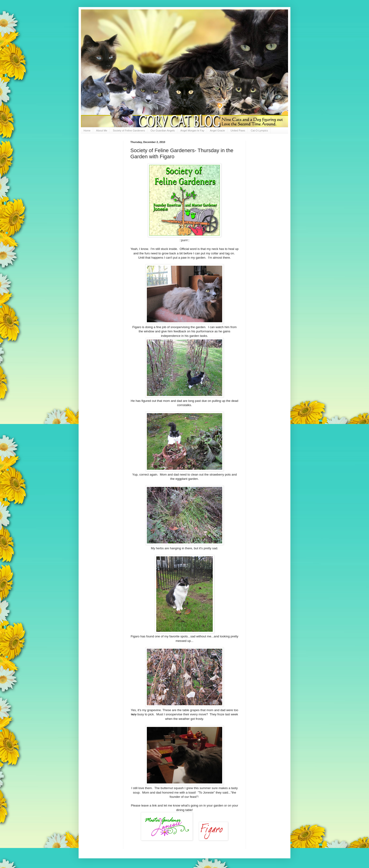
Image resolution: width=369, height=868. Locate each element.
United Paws (238, 130)
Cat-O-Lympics (259, 130)
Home (87, 130)
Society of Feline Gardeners (129, 130)
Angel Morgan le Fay (193, 130)
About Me (102, 130)
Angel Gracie (217, 130)
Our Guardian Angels (163, 130)
